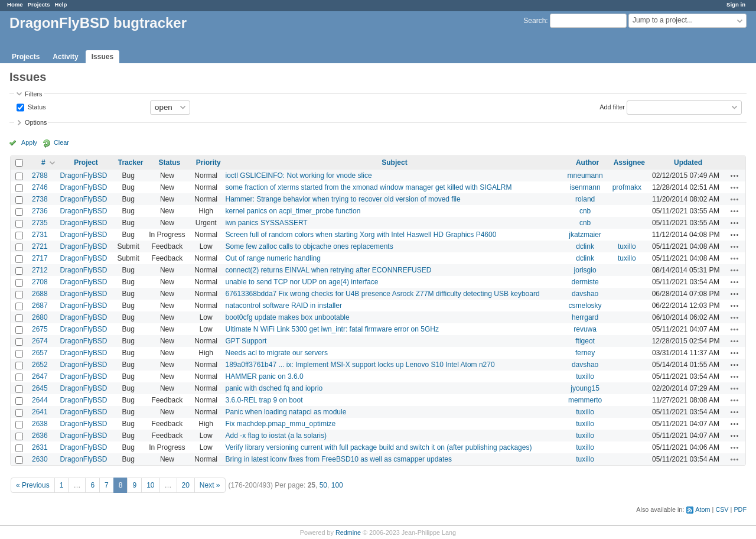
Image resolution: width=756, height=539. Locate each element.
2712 (40, 270)
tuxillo (627, 246)
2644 (40, 400)
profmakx (627, 187)
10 (150, 485)
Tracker (131, 163)
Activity (65, 57)
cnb (585, 211)
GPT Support (246, 341)
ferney (585, 353)
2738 (40, 199)
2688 (40, 294)
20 (186, 485)
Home (15, 4)
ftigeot (585, 341)
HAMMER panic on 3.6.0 (265, 376)
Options (36, 122)
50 (323, 485)
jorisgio (585, 270)
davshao (585, 294)
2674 (40, 341)
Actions (735, 176)
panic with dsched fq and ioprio (274, 388)
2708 (40, 282)
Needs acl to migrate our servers (277, 353)
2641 (40, 412)
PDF (740, 509)
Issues (102, 57)
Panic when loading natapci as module (286, 412)
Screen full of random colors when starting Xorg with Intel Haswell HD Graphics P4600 (361, 235)
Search (535, 21)
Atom (703, 509)
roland (585, 199)
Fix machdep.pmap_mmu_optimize (281, 424)
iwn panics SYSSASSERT (267, 223)
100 (337, 485)
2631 (40, 447)
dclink (585, 246)
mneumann (585, 176)
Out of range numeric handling (273, 258)
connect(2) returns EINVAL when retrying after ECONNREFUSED (329, 270)
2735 (40, 223)
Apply (29, 142)
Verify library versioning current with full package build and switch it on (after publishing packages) (379, 447)
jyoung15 (585, 388)
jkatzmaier (585, 235)
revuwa (585, 329)
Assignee (629, 163)
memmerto (585, 400)
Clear (61, 142)
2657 (40, 353)
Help (61, 4)
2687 (40, 306)
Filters (33, 94)
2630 (40, 459)
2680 (40, 317)
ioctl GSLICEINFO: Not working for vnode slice (299, 176)
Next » (210, 485)
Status (36, 106)
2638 (40, 424)
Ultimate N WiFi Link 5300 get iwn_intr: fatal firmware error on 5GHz (332, 329)
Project (86, 163)
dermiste (585, 282)
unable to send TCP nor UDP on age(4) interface (302, 282)
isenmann (585, 187)
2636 (40, 436)
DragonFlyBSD (83, 176)
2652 (40, 365)
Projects (39, 4)
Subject (394, 163)
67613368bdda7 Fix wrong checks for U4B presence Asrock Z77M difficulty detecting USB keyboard (383, 294)
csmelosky (585, 306)
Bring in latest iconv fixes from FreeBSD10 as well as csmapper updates (339, 459)
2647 (40, 376)
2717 (40, 258)
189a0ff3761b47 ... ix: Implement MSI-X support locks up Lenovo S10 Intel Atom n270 (360, 365)
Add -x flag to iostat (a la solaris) (276, 436)
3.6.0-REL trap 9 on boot (264, 400)
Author (587, 163)
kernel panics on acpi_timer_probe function (293, 211)
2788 (40, 176)
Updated (688, 163)
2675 (40, 329)
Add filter (612, 106)
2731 (40, 235)
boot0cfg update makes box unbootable (288, 317)
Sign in (736, 4)
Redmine (348, 532)
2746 (40, 187)
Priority (208, 163)
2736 (40, 211)
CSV (722, 509)
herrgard (585, 317)
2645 (40, 388)
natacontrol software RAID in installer (284, 306)
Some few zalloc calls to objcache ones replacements (309, 246)
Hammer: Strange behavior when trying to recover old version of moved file (343, 199)
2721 (40, 246)
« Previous (33, 485)
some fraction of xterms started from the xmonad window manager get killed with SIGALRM (369, 187)
